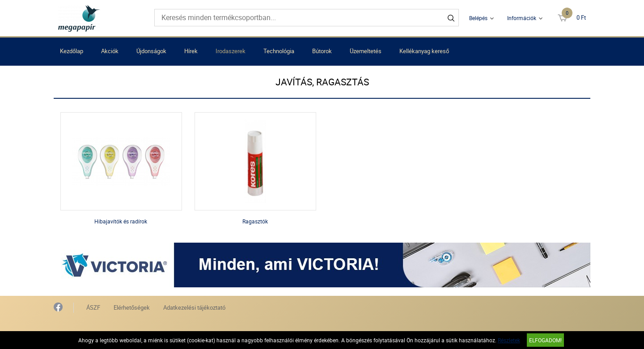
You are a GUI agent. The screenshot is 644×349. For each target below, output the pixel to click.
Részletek (509, 340)
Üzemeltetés (366, 51)
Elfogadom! (545, 340)
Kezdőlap (72, 51)
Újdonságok (151, 51)
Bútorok (322, 51)
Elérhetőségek (132, 307)
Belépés (478, 18)
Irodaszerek (231, 51)
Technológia (279, 51)
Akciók (110, 51)
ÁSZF (93, 307)
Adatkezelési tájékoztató (194, 307)
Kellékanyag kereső (424, 51)
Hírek (191, 51)
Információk (522, 18)
